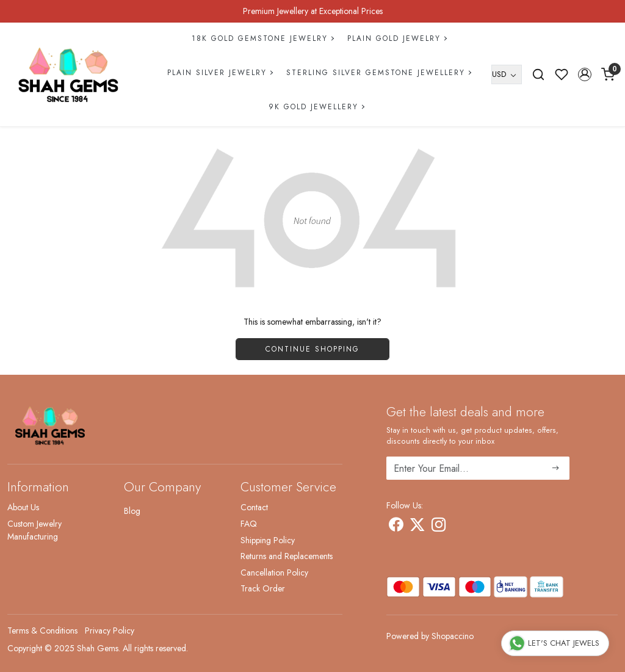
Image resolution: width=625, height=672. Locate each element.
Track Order (263, 588)
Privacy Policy (110, 630)
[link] (538, 74)
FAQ (249, 524)
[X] (417, 527)
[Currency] (507, 74)
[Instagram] (439, 527)
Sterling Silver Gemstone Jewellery (378, 73)
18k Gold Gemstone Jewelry (262, 38)
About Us (23, 507)
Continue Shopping (312, 349)
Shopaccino (453, 636)
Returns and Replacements (287, 556)
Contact (254, 507)
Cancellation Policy (274, 573)
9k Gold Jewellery (316, 107)
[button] (585, 74)
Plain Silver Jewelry (220, 73)
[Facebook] (396, 527)
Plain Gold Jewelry (397, 38)
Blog (132, 511)
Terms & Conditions (42, 630)
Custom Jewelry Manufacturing (34, 530)
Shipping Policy (268, 540)
